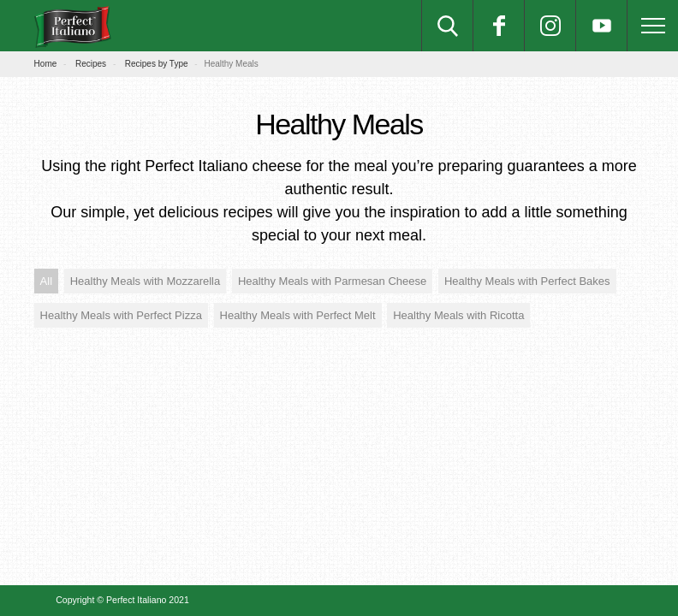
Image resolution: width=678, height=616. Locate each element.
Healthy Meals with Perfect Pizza (121, 315)
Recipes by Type (157, 64)
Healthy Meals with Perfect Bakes (527, 281)
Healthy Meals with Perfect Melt (298, 315)
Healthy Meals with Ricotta (458, 315)
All (46, 281)
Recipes (91, 64)
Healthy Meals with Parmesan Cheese (332, 281)
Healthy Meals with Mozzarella (146, 281)
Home (46, 64)
